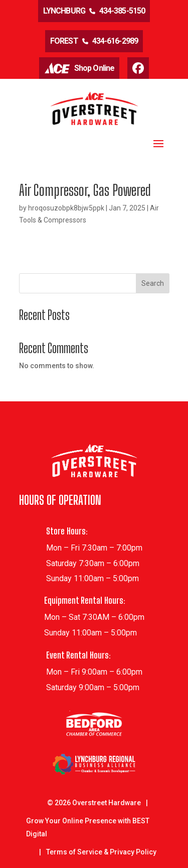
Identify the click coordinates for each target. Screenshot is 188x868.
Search (153, 283)
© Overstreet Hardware (94, 803)
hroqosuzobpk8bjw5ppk (66, 208)
